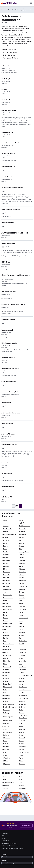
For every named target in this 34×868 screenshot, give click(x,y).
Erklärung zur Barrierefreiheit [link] (10, 846)
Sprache (4, 854)
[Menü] (31, 3)
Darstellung (5, 861)
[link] (8, 244)
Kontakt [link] (4, 838)
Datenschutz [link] (5, 841)
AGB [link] (3, 836)
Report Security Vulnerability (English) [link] (12, 848)
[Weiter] (20, 506)
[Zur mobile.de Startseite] (9, 3)
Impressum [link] (5, 833)
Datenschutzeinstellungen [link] (9, 843)
